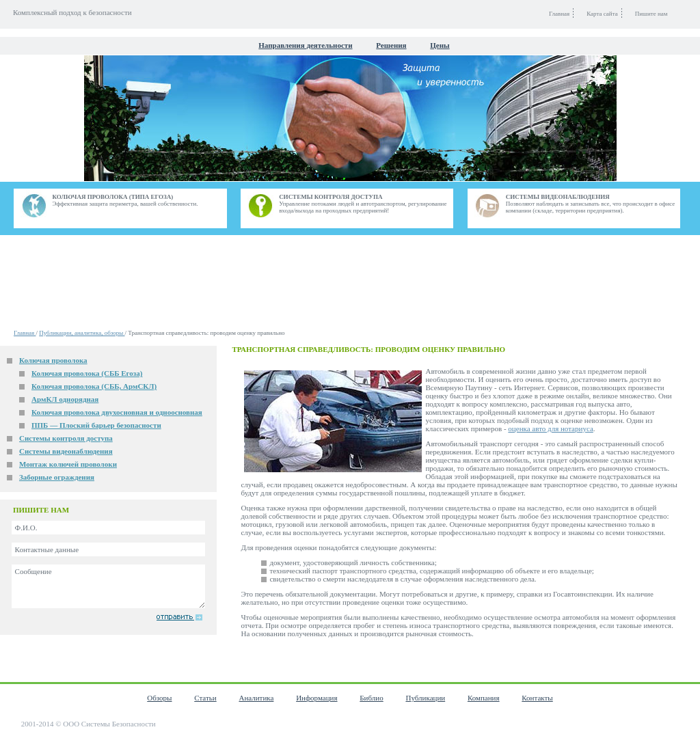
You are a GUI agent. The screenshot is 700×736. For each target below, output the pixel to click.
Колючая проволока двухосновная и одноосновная (117, 412)
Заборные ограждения (57, 477)
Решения (391, 45)
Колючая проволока (53, 360)
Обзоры (159, 698)
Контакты (537, 698)
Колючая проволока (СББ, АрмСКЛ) (94, 386)
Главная (25, 333)
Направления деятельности (305, 45)
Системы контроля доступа (66, 438)
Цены (440, 45)
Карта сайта (602, 14)
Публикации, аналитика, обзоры (82, 333)
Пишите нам (651, 14)
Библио (371, 698)
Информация (317, 698)
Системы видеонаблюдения (66, 451)
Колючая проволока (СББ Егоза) (87, 373)
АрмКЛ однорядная (65, 399)
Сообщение (108, 586)
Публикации (425, 698)
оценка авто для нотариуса (550, 428)
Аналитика (256, 698)
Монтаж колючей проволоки (68, 464)
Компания (484, 698)
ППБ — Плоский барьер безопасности (96, 425)
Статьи (205, 698)
